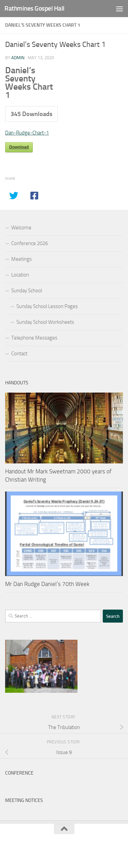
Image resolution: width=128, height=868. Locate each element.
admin (18, 58)
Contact (19, 354)
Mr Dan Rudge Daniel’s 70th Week (47, 584)
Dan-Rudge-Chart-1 (27, 133)
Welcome (21, 228)
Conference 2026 (30, 243)
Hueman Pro (94, 847)
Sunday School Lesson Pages (47, 306)
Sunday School (27, 291)
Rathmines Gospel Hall (34, 8)
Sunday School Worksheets (45, 322)
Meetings (22, 259)
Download (19, 147)
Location (20, 275)
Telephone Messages (34, 338)
